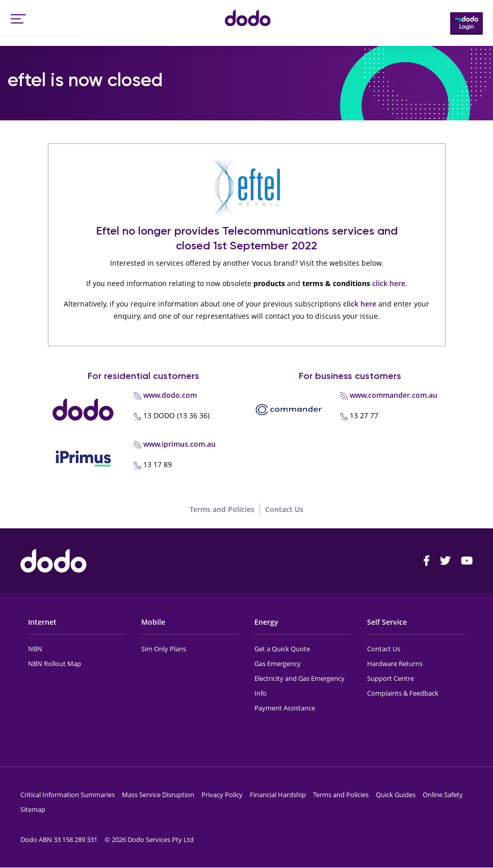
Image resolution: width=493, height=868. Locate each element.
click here (389, 283)
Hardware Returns (395, 663)
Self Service (387, 622)
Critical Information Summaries (68, 795)
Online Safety (443, 795)
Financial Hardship (278, 795)
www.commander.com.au (394, 395)
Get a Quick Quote (282, 649)
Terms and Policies (222, 509)
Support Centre (391, 678)
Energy (266, 622)
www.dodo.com (170, 395)
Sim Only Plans (164, 649)
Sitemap (33, 809)
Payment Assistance (285, 708)
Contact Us (284, 509)
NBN (35, 649)
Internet (42, 622)
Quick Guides (396, 795)
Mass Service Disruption (158, 795)
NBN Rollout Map (55, 663)
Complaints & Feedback (403, 693)
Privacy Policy (222, 795)
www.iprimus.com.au (179, 444)
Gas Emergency (278, 663)
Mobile (153, 622)
